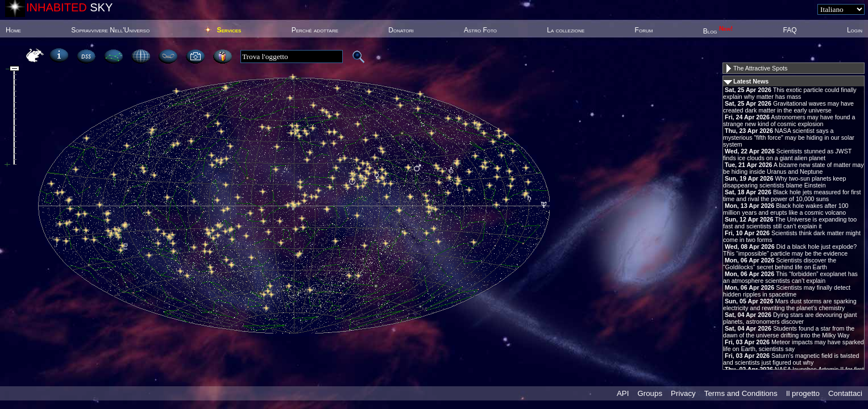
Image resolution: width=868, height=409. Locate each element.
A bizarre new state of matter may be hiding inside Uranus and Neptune (794, 168)
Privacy (683, 393)
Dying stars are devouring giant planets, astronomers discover (790, 318)
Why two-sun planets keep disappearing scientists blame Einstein (784, 182)
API (623, 393)
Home (13, 30)
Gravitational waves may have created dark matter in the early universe (788, 107)
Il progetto (803, 393)
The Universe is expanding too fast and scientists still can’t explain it (790, 223)
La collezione (566, 30)
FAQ (790, 30)
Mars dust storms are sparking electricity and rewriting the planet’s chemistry (790, 304)
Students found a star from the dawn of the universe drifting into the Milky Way (789, 332)
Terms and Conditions (741, 393)
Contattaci (845, 393)
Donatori (401, 30)
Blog (718, 31)
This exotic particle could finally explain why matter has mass (790, 93)
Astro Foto (480, 30)
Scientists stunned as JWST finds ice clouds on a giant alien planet (787, 155)
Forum (644, 30)
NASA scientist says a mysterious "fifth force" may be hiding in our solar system (789, 137)
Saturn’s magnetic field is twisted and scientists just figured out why (791, 359)
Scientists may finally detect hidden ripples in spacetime (787, 291)
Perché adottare (315, 30)
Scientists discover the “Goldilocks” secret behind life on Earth (780, 264)
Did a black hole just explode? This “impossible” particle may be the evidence (790, 250)
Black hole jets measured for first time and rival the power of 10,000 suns (792, 195)
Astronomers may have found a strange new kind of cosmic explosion (789, 120)
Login (855, 30)
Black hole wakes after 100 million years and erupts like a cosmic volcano (786, 209)
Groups (650, 393)
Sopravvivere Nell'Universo (110, 30)
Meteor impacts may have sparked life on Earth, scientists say (794, 345)
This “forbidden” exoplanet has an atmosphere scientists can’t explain (790, 277)
